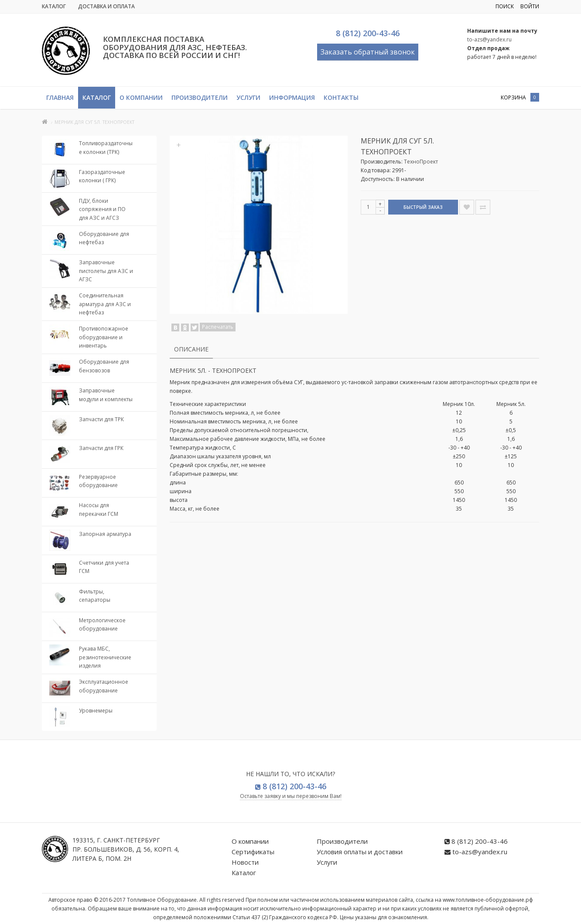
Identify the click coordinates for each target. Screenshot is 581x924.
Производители (200, 97)
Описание (191, 349)
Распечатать (218, 327)
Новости (245, 862)
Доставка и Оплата (106, 6)
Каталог (54, 6)
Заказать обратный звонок (368, 52)
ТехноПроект (421, 162)
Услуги (248, 97)
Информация (292, 97)
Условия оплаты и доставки (360, 852)
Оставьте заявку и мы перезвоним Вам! (291, 796)
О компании (141, 97)
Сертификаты (253, 852)
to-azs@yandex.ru (489, 39)
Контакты (341, 97)
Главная (60, 97)
